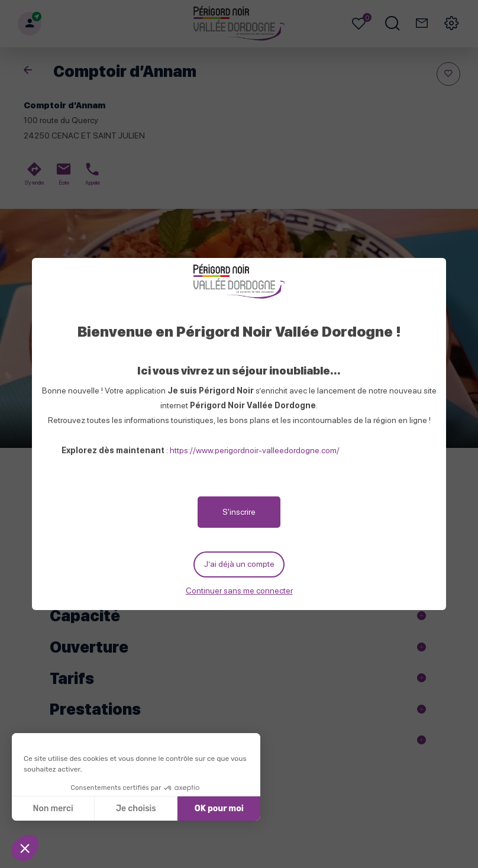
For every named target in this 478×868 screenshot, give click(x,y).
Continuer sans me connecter (239, 592)
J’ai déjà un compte (239, 564)
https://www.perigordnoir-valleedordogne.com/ (255, 448)
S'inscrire (239, 510)
